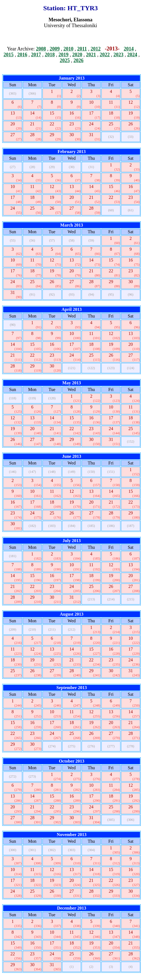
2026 (79, 60)
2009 (55, 49)
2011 (82, 49)
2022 (105, 55)
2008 (41, 49)
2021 (91, 55)
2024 (132, 55)
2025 (65, 60)
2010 (68, 49)
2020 (77, 55)
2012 (95, 49)
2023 (119, 55)
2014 (129, 49)
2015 (9, 55)
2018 (50, 55)
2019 (64, 55)
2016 (22, 55)
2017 (36, 55)
